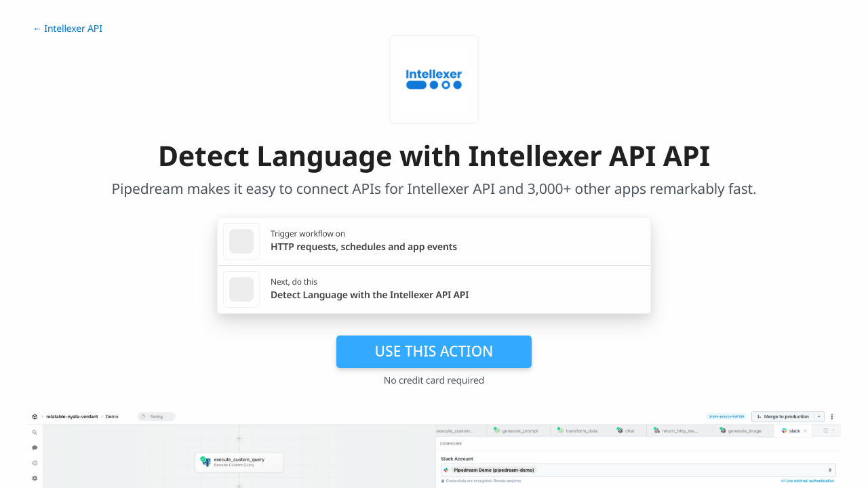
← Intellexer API (67, 29)
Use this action (434, 351)
